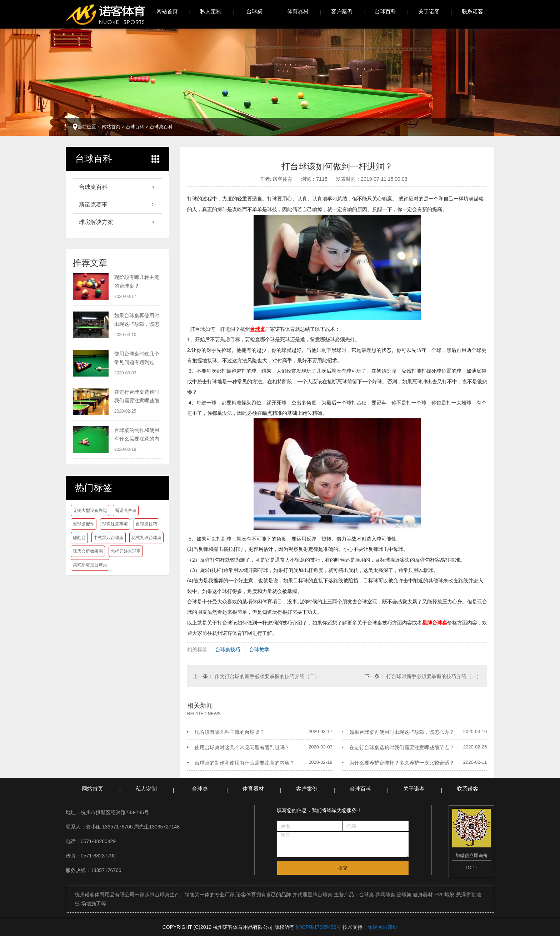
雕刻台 (79, 538)
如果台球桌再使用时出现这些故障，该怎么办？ (402, 732)
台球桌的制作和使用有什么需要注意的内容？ (245, 763)
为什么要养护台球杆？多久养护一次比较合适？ (402, 763)
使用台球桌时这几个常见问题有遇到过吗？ (242, 747)
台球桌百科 (161, 127)
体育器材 (298, 11)
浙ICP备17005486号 (319, 927)
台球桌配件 (84, 524)
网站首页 (167, 11)
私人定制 (211, 11)
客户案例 (342, 11)
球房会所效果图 (88, 551)
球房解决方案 (96, 222)
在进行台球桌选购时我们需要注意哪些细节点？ (402, 747)
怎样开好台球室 (126, 551)
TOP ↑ (471, 868)
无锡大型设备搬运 (90, 511)
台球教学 (259, 649)
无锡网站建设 (382, 927)
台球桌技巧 (146, 524)
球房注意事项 (115, 524)
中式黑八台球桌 (109, 538)
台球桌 (254, 11)
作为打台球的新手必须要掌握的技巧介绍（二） (267, 676)
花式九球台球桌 (146, 538)
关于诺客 (429, 11)
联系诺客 (472, 11)
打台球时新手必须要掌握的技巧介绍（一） (434, 676)
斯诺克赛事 (93, 205)
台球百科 (385, 11)
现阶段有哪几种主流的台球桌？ (230, 732)
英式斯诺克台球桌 (90, 565)
